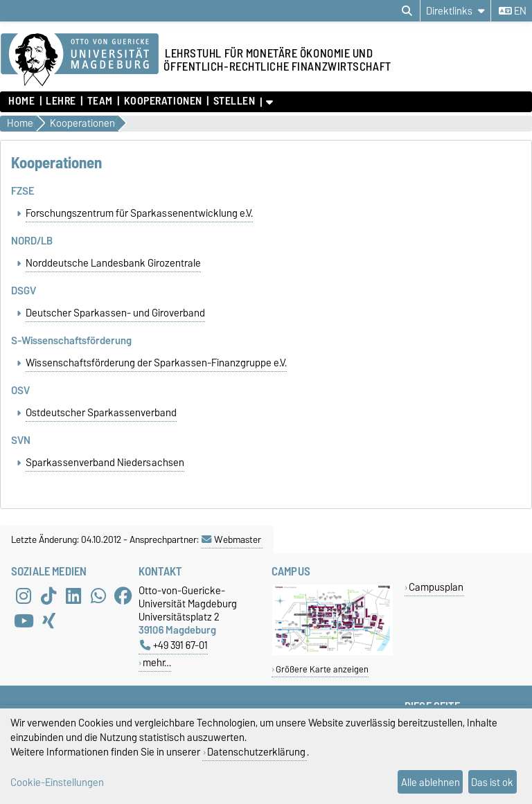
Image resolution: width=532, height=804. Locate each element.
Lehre (61, 101)
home (21, 101)
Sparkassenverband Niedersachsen (105, 476)
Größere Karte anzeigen (322, 683)
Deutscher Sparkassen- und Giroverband (115, 319)
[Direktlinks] (455, 11)
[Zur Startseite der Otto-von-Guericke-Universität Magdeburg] (80, 60)
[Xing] (48, 635)
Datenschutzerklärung (256, 752)
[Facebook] (123, 610)
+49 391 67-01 (174, 659)
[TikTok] (48, 610)
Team (100, 101)
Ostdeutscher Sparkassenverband (101, 424)
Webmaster (231, 553)
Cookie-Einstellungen (57, 782)
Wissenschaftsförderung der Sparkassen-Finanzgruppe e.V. (156, 371)
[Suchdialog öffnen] (407, 11)
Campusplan (436, 601)
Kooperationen (163, 101)
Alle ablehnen (431, 782)
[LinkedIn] (73, 610)
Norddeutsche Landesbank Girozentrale (113, 266)
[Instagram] (24, 610)
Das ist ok (492, 782)
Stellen (234, 101)
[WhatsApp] (98, 610)
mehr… (157, 676)
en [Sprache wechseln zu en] (513, 11)
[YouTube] (24, 635)
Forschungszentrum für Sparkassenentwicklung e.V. (139, 213)
